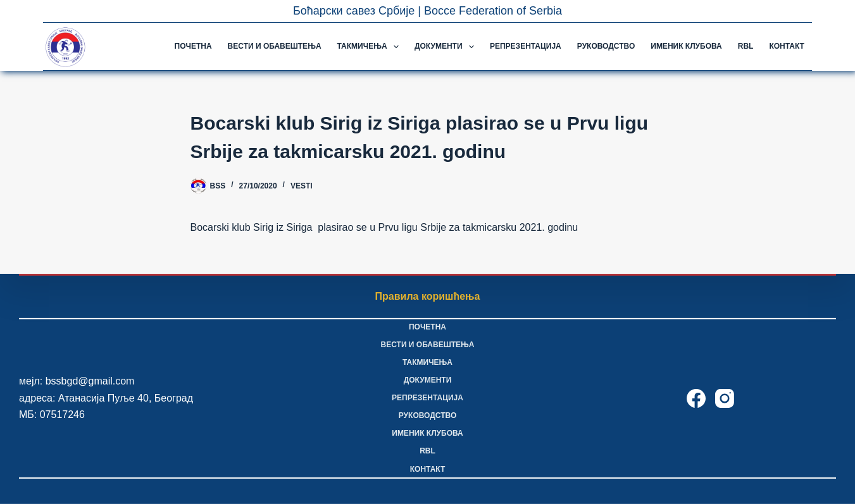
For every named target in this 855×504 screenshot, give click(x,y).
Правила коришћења (428, 296)
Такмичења (371, 47)
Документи (447, 47)
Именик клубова (686, 46)
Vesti (302, 186)
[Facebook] (696, 398)
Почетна (193, 46)
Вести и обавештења (275, 46)
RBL (746, 46)
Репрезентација (526, 46)
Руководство (606, 46)
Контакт (787, 46)
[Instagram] (725, 398)
